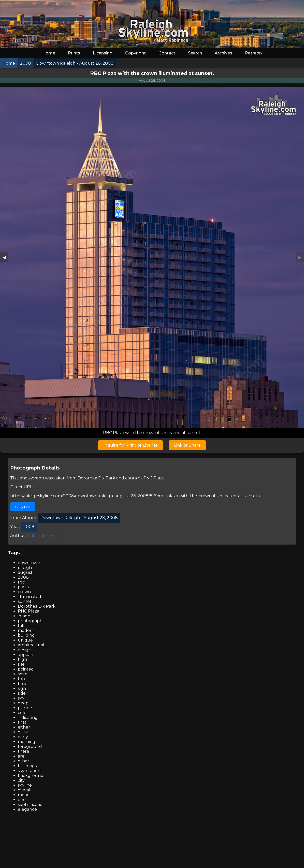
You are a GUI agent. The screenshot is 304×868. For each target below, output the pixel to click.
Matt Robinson (42, 536)
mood (24, 795)
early (23, 737)
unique (25, 640)
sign (22, 688)
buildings (27, 766)
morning (27, 742)
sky (21, 698)
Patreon (253, 53)
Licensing (103, 53)
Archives (223, 53)
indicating (28, 717)
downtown (29, 563)
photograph (30, 621)
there (24, 751)
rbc (21, 582)
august (25, 572)
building (26, 635)
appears (26, 655)
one (22, 800)
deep (23, 703)
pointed (26, 669)
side (22, 693)
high (22, 659)
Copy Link (23, 507)
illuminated (30, 597)
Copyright (135, 53)
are (21, 756)
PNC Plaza (154, 478)
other (24, 761)
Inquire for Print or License (131, 445)
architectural (31, 645)
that (22, 722)
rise (21, 664)
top (21, 679)
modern (26, 630)
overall (25, 790)
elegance (27, 809)
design (25, 650)
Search (195, 53)
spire (23, 674)
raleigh (25, 568)
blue (23, 684)
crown (24, 592)
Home (49, 53)
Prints (74, 53)
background (31, 775)
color (23, 713)
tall (21, 626)
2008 (23, 577)
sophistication (32, 805)
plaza (23, 587)
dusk (23, 732)
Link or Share (187, 445)
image (24, 616)
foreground (30, 746)
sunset (25, 601)
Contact (167, 53)
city (21, 780)
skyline (25, 785)
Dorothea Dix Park (96, 478)
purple (25, 708)
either (24, 727)
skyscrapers (30, 771)
